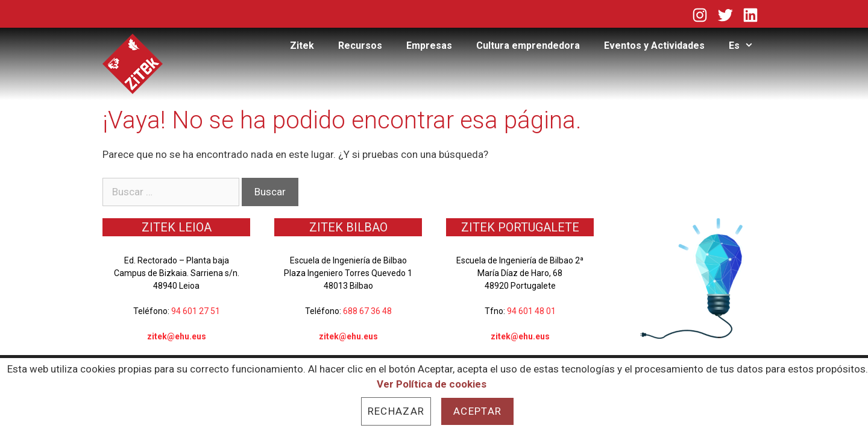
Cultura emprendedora (528, 46)
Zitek (302, 46)
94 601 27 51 (196, 311)
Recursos (360, 46)
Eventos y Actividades (654, 46)
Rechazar (396, 411)
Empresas (429, 46)
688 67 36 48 (367, 311)
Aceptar (477, 411)
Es (747, 46)
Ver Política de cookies (432, 384)
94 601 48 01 (531, 311)
